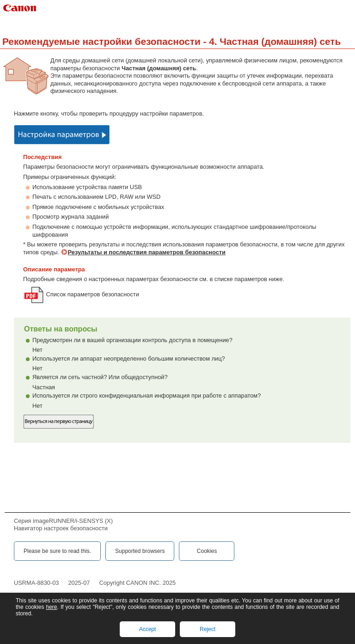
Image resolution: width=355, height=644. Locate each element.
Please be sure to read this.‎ (57, 551)
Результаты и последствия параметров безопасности (147, 252)
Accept (148, 629)
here (51, 607)
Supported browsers (140, 551)
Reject (208, 629)
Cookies (207, 551)
